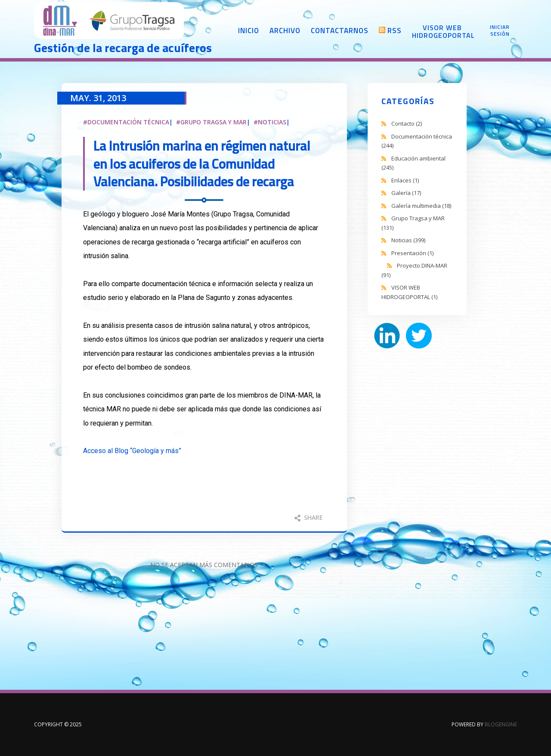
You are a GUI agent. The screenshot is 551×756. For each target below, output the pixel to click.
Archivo (285, 31)
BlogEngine (501, 724)
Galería (406, 193)
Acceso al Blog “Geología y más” (132, 451)
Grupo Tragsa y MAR (214, 122)
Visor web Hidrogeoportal (442, 31)
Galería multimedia (421, 206)
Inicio (249, 31)
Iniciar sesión (500, 31)
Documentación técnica (128, 122)
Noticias (272, 122)
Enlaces (405, 180)
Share (309, 517)
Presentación (412, 253)
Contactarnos (340, 31)
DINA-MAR (109, 22)
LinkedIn (387, 336)
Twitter (419, 336)
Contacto (407, 123)
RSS (395, 31)
